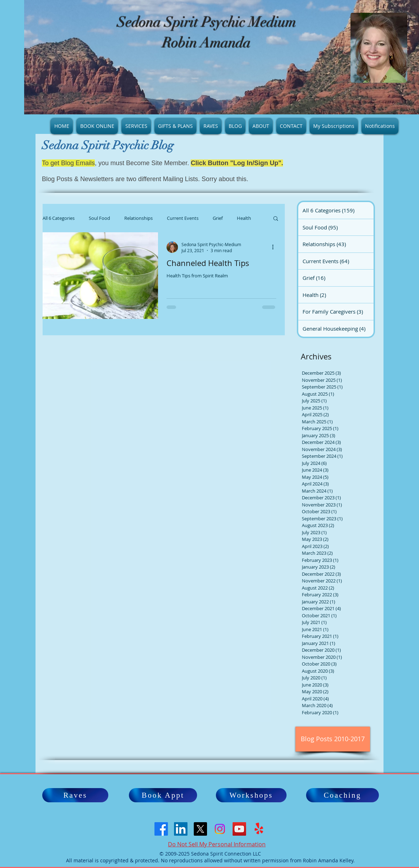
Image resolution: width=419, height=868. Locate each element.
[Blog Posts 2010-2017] (333, 739)
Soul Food (99, 218)
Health (244, 218)
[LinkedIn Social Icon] (181, 829)
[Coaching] (342, 795)
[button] (276, 219)
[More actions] (275, 247)
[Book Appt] (163, 795)
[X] (200, 829)
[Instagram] (220, 829)
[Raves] (75, 795)
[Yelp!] (259, 829)
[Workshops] (251, 795)
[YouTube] (239, 829)
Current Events (183, 218)
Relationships (138, 218)
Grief (218, 218)
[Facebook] (161, 829)
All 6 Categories (59, 218)
